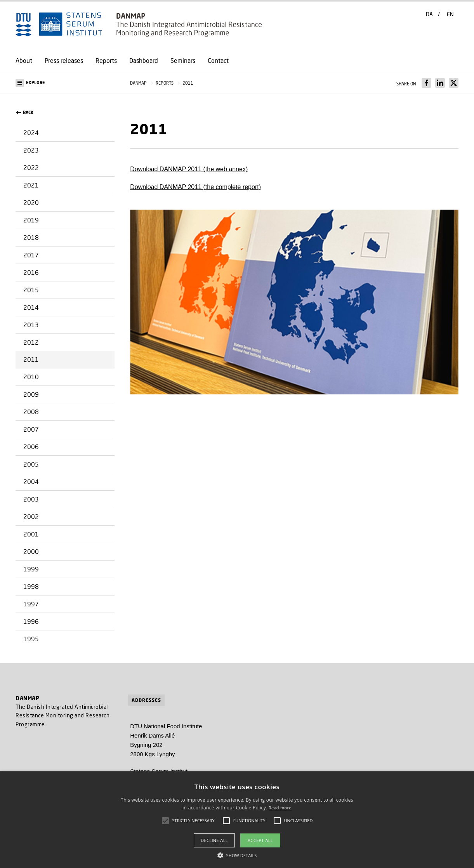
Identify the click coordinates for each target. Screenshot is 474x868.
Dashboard (144, 61)
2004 (31, 482)
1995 (31, 639)
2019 (31, 220)
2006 (31, 447)
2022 (31, 168)
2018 (31, 237)
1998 (31, 586)
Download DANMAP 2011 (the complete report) (195, 187)
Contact (218, 61)
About (24, 61)
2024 (31, 133)
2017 (31, 255)
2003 (31, 499)
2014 (31, 307)
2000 (31, 551)
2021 (31, 185)
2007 (31, 429)
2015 (31, 290)
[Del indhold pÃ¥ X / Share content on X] (454, 83)
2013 (31, 325)
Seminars (183, 61)
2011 (31, 359)
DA (429, 14)
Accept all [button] (260, 840)
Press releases (64, 61)
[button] (65, 83)
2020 (31, 202)
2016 (31, 272)
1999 (31, 569)
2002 (31, 516)
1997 (31, 604)
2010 (31, 377)
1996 (31, 621)
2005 (31, 464)
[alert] (237, 820)
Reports (106, 61)
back (25, 113)
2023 (31, 150)
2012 (31, 342)
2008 (31, 412)
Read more (280, 808)
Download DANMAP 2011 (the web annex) (189, 169)
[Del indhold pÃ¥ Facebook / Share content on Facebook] (426, 83)
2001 (31, 534)
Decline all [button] (214, 840)
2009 (31, 394)
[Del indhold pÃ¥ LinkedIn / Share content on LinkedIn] (440, 83)
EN (450, 14)
